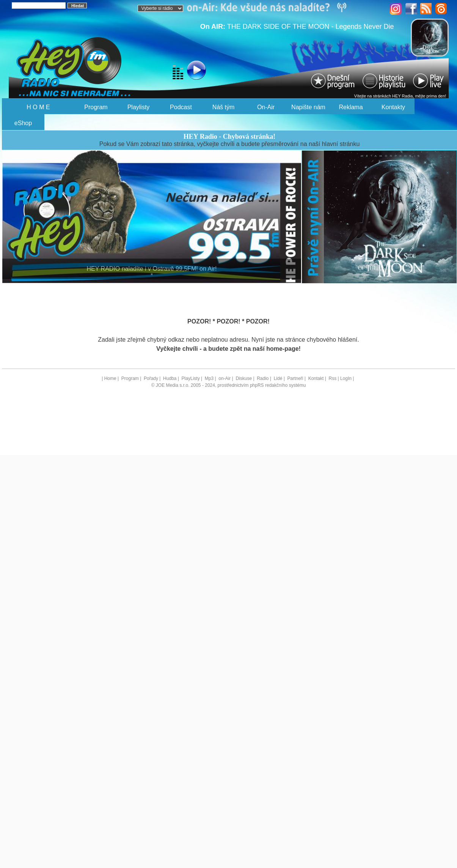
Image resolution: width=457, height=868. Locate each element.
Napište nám (308, 107)
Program (96, 107)
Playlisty (139, 107)
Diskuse (244, 378)
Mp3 (209, 378)
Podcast (181, 107)
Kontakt (316, 378)
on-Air (225, 378)
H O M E (38, 107)
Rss (332, 378)
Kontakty (393, 107)
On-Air (266, 107)
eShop (23, 123)
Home (110, 378)
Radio (263, 378)
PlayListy (191, 378)
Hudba (170, 378)
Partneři (295, 378)
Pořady (151, 378)
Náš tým (224, 107)
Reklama (351, 107)
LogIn (346, 378)
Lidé (278, 378)
